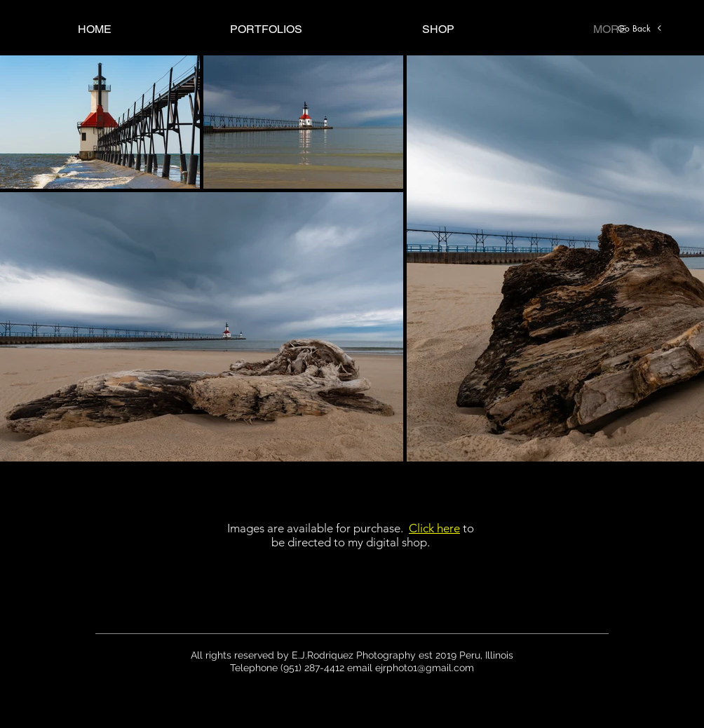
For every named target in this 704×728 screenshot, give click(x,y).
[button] (266, 29)
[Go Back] (640, 28)
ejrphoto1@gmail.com (425, 668)
